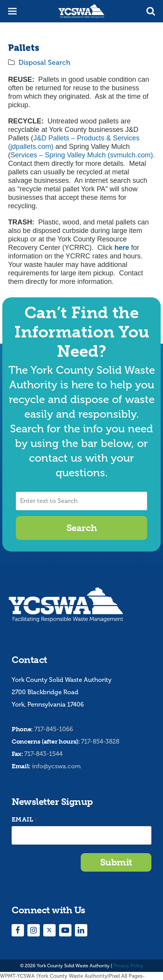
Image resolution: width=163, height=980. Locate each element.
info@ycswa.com (56, 766)
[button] (151, 11)
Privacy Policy (128, 966)
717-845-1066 (54, 729)
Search (81, 528)
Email (24, 820)
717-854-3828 (100, 741)
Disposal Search (44, 62)
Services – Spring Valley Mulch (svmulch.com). (83, 155)
